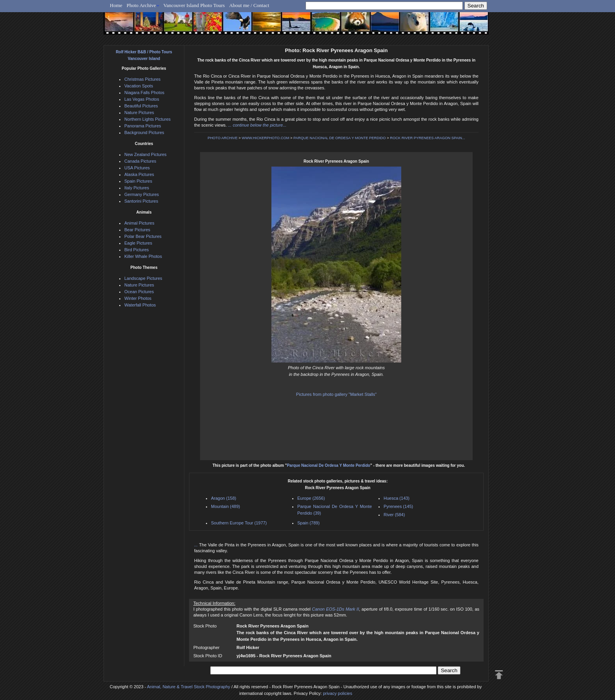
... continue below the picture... (257, 125)
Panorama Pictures (143, 126)
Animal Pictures (139, 223)
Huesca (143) (397, 498)
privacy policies (338, 693)
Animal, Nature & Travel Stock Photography (189, 687)
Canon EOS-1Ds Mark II (335, 609)
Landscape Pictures (143, 278)
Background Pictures (144, 132)
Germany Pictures (142, 194)
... (197, 545)
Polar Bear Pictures (143, 236)
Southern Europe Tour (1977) (239, 523)
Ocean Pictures (139, 292)
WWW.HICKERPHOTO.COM (265, 138)
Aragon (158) (224, 498)
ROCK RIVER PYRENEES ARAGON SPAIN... (428, 138)
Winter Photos (138, 298)
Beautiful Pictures (141, 106)
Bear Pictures (137, 230)
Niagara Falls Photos (144, 92)
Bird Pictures (136, 250)
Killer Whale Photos (143, 256)
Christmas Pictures (142, 79)
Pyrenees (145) (398, 506)
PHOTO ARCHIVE (223, 138)
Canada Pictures (140, 161)
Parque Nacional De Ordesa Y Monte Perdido (328, 465)
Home (116, 5)
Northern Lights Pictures (147, 119)
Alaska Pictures (139, 174)
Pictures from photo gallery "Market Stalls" (336, 394)
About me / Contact (249, 5)
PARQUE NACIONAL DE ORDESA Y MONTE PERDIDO (340, 138)
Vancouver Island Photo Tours (194, 5)
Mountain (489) (226, 506)
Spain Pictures (138, 181)
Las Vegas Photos (142, 99)
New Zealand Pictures (146, 154)
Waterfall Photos (140, 305)
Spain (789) (308, 523)
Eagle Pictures (138, 243)
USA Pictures (137, 168)
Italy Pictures (137, 188)
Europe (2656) (311, 498)
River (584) (394, 515)
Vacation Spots (139, 86)
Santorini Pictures (141, 201)
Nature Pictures (139, 112)
